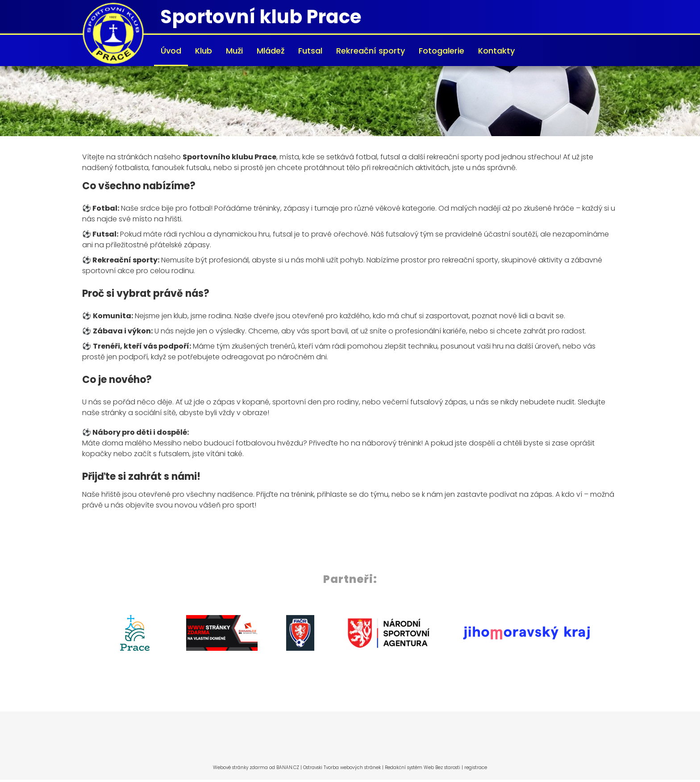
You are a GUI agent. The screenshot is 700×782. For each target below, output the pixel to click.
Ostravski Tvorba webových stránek (342, 767)
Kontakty (496, 51)
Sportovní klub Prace (261, 17)
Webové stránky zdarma (240, 767)
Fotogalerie (442, 51)
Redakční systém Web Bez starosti (423, 767)
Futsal (310, 51)
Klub (204, 51)
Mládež (271, 51)
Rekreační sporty (371, 51)
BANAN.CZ (288, 767)
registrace (476, 767)
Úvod (171, 51)
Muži (234, 51)
